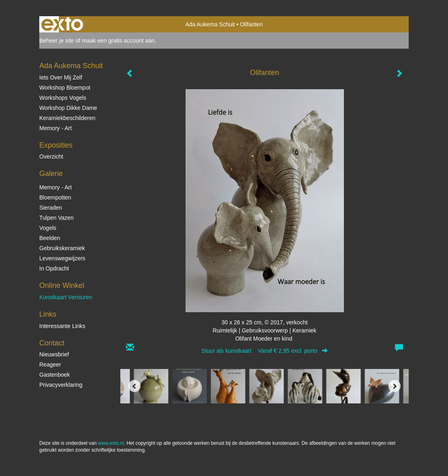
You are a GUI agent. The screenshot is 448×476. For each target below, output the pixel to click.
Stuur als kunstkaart (265, 351)
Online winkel (62, 285)
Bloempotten (55, 197)
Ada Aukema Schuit (210, 24)
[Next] (395, 386)
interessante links (62, 326)
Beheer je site (57, 41)
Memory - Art (55, 128)
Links (48, 314)
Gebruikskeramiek (62, 248)
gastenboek (55, 375)
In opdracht (54, 268)
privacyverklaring (61, 385)
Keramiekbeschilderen (67, 118)
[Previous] (134, 386)
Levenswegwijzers (62, 258)
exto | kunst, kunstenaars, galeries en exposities (62, 24)
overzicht (51, 157)
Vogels (48, 228)
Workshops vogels (63, 98)
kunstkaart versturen (66, 297)
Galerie (51, 174)
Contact (52, 343)
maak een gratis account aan (118, 41)
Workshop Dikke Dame (68, 108)
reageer (50, 365)
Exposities (56, 145)
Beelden (50, 238)
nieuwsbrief (54, 354)
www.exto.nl (111, 443)
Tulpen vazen (57, 218)
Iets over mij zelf (61, 77)
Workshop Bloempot (65, 88)
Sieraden (51, 208)
